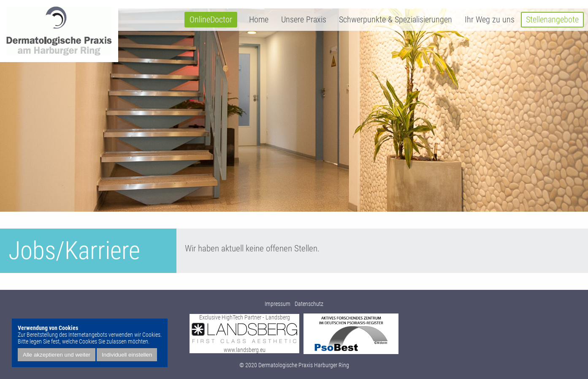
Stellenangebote (552, 20)
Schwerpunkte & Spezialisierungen (396, 20)
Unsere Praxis (304, 20)
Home (259, 20)
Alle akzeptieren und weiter (57, 355)
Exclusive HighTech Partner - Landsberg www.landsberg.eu (244, 334)
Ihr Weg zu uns (490, 20)
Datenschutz (309, 304)
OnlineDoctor (211, 20)
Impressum (278, 304)
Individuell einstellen (127, 355)
